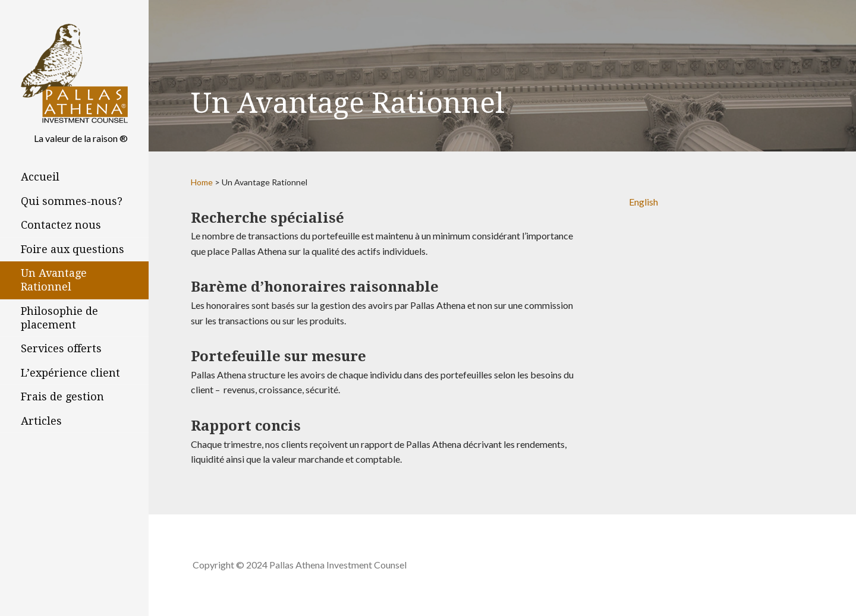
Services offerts (61, 348)
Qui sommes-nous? (72, 201)
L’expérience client (70, 373)
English (643, 202)
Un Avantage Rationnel (54, 280)
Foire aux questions (73, 249)
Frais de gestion (62, 397)
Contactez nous (61, 225)
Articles (41, 421)
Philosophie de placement (59, 318)
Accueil (40, 177)
